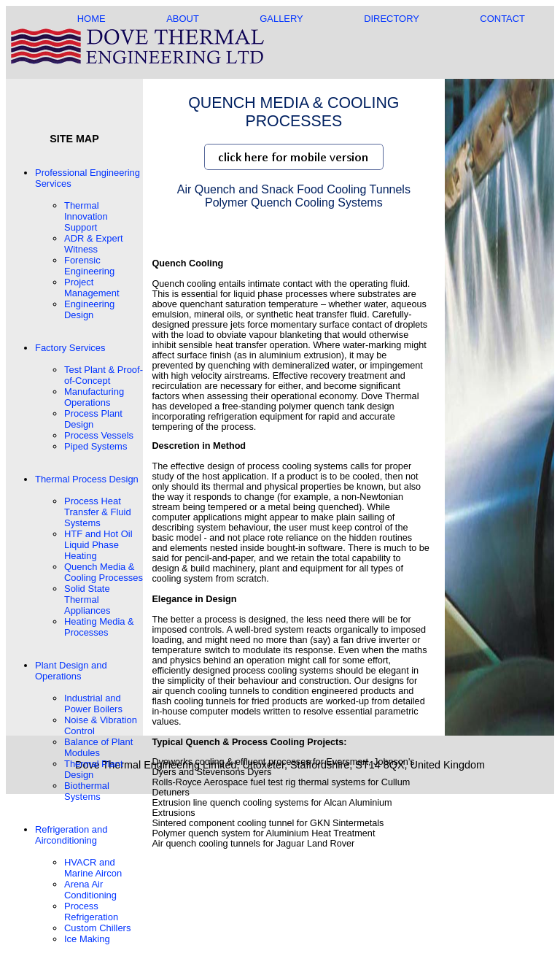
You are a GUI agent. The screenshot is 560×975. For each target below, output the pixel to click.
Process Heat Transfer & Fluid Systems (98, 512)
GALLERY (281, 19)
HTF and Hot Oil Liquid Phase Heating (98, 545)
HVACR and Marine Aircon (93, 868)
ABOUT (182, 19)
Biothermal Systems (87, 791)
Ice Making (87, 939)
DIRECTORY (392, 19)
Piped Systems (96, 446)
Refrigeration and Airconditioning (71, 835)
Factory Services (70, 348)
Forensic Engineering (89, 266)
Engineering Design (89, 309)
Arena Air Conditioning (90, 890)
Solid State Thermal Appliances (87, 600)
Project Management (92, 288)
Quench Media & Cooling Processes (104, 572)
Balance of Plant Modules (98, 747)
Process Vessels (99, 435)
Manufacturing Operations (94, 397)
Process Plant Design (93, 419)
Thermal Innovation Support (86, 216)
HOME (92, 19)
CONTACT (502, 19)
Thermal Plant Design (94, 769)
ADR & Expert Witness (94, 244)
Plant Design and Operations (71, 671)
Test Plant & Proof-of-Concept (104, 375)
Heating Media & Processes (99, 627)
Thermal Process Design (87, 479)
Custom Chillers (97, 928)
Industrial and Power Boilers (93, 704)
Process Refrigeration (91, 912)
